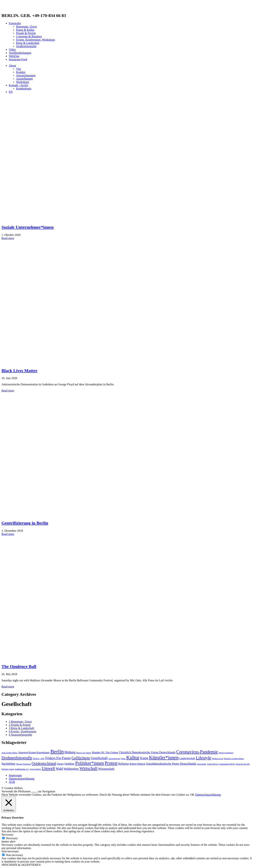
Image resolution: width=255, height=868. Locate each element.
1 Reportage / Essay (20, 722)
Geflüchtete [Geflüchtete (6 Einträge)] (81, 758)
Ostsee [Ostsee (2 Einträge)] (60, 764)
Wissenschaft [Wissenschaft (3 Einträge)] (106, 769)
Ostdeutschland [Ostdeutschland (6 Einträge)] (44, 763)
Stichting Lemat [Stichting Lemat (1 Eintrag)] (8, 769)
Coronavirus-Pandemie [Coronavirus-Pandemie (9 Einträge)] (197, 752)
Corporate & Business (29, 36)
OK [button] (192, 795)
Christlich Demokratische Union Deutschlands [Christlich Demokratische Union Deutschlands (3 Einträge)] (147, 752)
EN (11, 92)
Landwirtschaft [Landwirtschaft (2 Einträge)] (187, 758)
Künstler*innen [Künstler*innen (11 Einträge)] (164, 758)
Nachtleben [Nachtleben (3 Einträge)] (8, 764)
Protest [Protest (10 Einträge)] (111, 763)
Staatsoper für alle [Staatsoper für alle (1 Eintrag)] (243, 764)
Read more (8, 238)
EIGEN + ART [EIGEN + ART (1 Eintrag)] (39, 759)
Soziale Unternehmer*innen (28, 227)
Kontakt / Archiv (19, 85)
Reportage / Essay (27, 27)
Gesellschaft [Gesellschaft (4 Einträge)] (99, 758)
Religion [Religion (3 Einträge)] (124, 764)
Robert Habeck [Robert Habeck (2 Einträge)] (137, 764)
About (12, 66)
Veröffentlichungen (20, 53)
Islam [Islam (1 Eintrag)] (123, 759)
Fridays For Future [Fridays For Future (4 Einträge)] (58, 758)
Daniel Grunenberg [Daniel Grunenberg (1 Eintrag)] (226, 753)
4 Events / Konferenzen (23, 731)
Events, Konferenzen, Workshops (35, 40)
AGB (12, 782)
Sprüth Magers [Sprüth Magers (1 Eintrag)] (213, 764)
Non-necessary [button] (10, 851)
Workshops (23, 82)
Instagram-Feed (18, 59)
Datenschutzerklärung (22, 779)
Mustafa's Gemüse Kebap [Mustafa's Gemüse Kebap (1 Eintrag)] (234, 759)
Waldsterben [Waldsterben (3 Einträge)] (71, 769)
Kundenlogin (24, 88)
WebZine (14, 56)
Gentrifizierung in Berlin (25, 523)
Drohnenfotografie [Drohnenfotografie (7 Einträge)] (17, 758)
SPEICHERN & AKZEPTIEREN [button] (21, 865)
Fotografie (15, 23)
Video (12, 49)
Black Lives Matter (19, 371)
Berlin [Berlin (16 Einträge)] (57, 752)
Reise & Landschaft (28, 43)
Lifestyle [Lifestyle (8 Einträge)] (204, 758)
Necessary (12, 838)
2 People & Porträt (20, 725)
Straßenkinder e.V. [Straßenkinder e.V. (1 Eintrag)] (22, 769)
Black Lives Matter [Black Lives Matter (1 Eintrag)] (84, 753)
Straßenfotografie (26, 46)
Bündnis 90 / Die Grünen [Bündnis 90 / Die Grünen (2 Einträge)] (105, 752)
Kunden (21, 72)
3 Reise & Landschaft (21, 728)
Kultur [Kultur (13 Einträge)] (133, 757)
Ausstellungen (24, 79)
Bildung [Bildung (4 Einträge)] (70, 752)
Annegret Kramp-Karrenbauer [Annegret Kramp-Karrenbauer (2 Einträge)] (34, 752)
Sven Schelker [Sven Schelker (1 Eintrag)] (35, 769)
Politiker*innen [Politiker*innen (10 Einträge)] (89, 763)
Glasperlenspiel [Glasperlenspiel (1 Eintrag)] (114, 759)
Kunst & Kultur (25, 30)
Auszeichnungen (26, 75)
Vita (19, 69)
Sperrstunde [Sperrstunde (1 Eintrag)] (202, 764)
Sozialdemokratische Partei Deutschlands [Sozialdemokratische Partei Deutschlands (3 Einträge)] (171, 764)
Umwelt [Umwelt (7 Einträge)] (48, 768)
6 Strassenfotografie (20, 735)
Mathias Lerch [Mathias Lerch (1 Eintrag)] (218, 759)
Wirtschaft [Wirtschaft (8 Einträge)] (88, 768)
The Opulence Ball (19, 666)
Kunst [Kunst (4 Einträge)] (144, 758)
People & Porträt (26, 33)
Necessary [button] (7, 835)
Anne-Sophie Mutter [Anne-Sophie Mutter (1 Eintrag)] (9, 753)
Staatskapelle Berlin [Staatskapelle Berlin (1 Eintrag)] (227, 764)
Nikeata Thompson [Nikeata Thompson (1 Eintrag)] (23, 764)
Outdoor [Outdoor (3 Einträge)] (69, 764)
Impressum (15, 775)
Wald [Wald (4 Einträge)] (59, 769)
